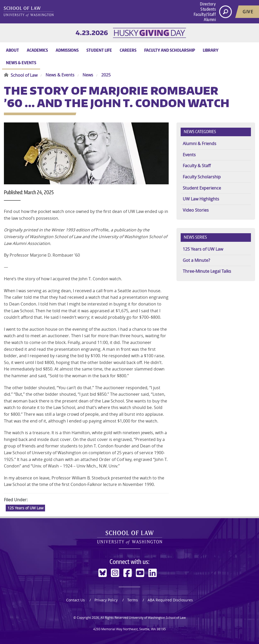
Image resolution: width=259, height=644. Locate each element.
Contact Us (75, 600)
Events (189, 155)
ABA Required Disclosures (170, 600)
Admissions (67, 50)
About (12, 50)
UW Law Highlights (201, 199)
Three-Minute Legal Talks (207, 271)
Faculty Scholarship (202, 177)
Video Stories (196, 210)
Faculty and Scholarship (170, 50)
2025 (106, 75)
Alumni (210, 19)
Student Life (99, 50)
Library (211, 50)
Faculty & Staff (197, 166)
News (88, 75)
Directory (208, 4)
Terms (133, 600)
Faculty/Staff (205, 14)
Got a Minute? (196, 260)
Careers (128, 50)
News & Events (21, 63)
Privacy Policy (106, 600)
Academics (37, 50)
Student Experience (202, 188)
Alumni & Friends (200, 144)
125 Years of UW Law (26, 508)
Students (208, 9)
